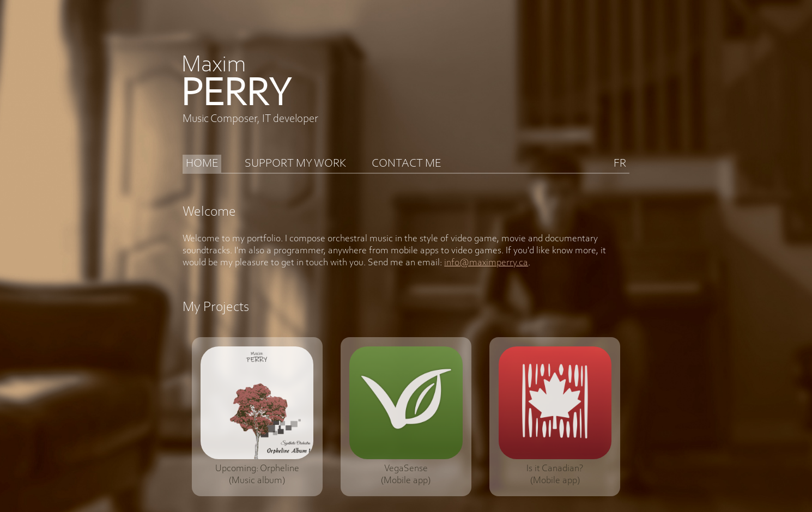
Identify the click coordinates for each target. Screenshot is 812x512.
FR (620, 164)
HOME (202, 164)
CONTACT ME (407, 164)
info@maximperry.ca (486, 263)
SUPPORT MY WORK (295, 164)
